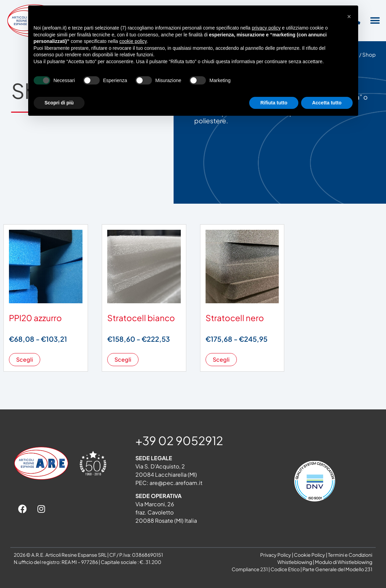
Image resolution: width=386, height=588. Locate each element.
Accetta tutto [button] (327, 103)
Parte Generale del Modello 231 (337, 569)
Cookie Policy (310, 555)
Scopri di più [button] (59, 103)
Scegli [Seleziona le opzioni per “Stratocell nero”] (221, 359)
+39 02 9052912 (179, 440)
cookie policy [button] (133, 41)
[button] (375, 21)
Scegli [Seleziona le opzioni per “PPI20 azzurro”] (25, 359)
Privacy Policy (276, 555)
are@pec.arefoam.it (176, 483)
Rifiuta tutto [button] (274, 103)
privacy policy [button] (266, 28)
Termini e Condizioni (350, 555)
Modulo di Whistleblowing (344, 562)
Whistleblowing (295, 562)
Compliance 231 (250, 569)
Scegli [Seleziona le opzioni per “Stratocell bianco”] (123, 359)
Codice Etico (285, 569)
